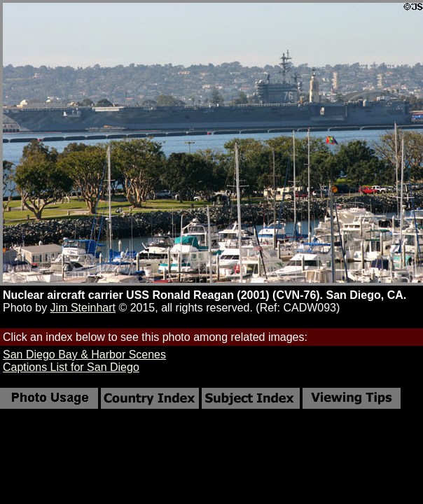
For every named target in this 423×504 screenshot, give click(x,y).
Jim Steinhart (83, 308)
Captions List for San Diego (71, 367)
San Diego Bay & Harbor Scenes (84, 355)
